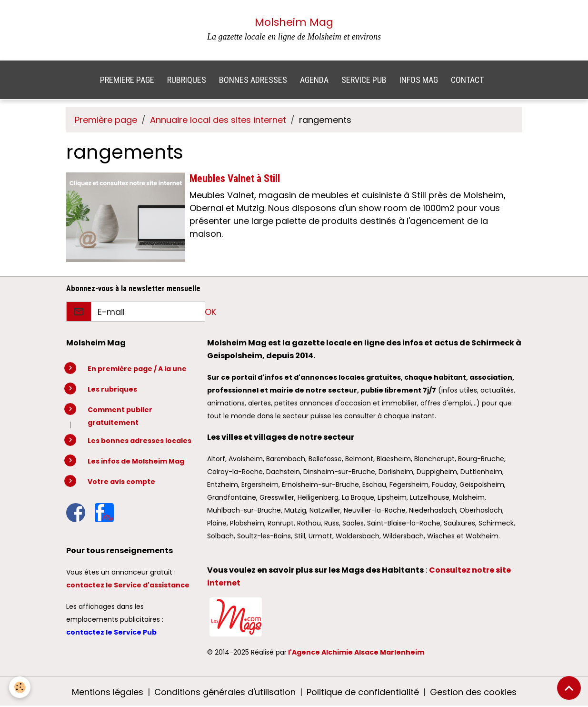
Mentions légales (108, 692)
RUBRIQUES (187, 80)
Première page (106, 120)
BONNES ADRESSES (253, 80)
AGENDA (314, 80)
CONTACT (467, 80)
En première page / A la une (137, 369)
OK (210, 312)
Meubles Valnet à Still (235, 178)
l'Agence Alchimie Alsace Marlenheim (356, 652)
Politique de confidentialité (363, 692)
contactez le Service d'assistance (128, 585)
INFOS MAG (419, 80)
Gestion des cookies (473, 692)
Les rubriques (112, 389)
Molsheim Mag (294, 22)
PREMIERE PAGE (127, 80)
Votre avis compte (121, 482)
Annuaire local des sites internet (218, 120)
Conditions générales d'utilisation (225, 692)
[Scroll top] (569, 688)
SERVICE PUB (364, 80)
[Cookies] (20, 687)
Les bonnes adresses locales (140, 441)
